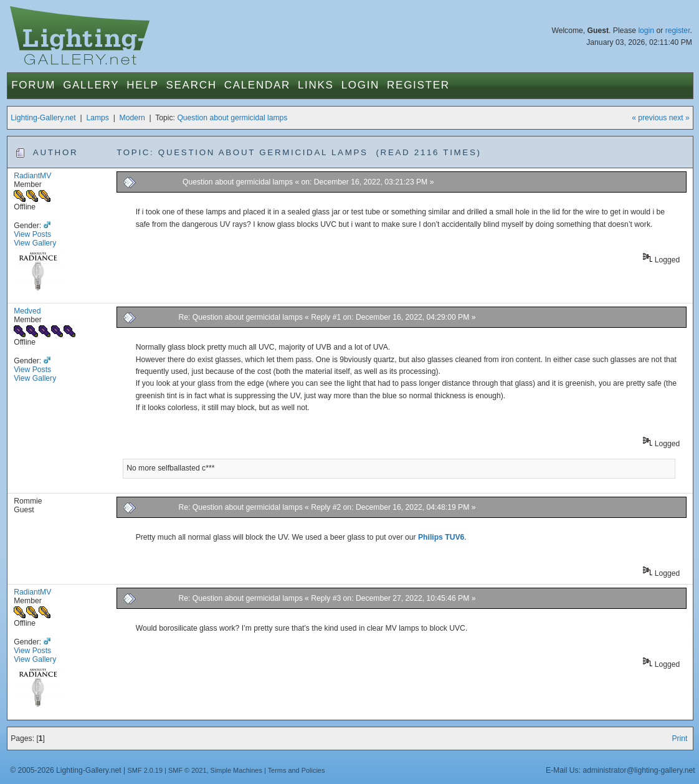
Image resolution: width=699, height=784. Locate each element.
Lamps (97, 118)
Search (192, 85)
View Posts (32, 234)
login (646, 31)
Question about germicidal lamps (232, 118)
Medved (27, 311)
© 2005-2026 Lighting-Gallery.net (65, 770)
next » (679, 118)
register (678, 31)
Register (418, 85)
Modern (132, 118)
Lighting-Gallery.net (43, 118)
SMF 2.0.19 (145, 770)
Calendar (257, 85)
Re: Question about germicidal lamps (240, 317)
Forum (33, 85)
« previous (649, 118)
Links (316, 85)
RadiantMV (32, 176)
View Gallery (35, 243)
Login (360, 85)
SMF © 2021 (188, 770)
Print (679, 739)
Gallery (91, 85)
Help (142, 85)
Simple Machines (236, 770)
